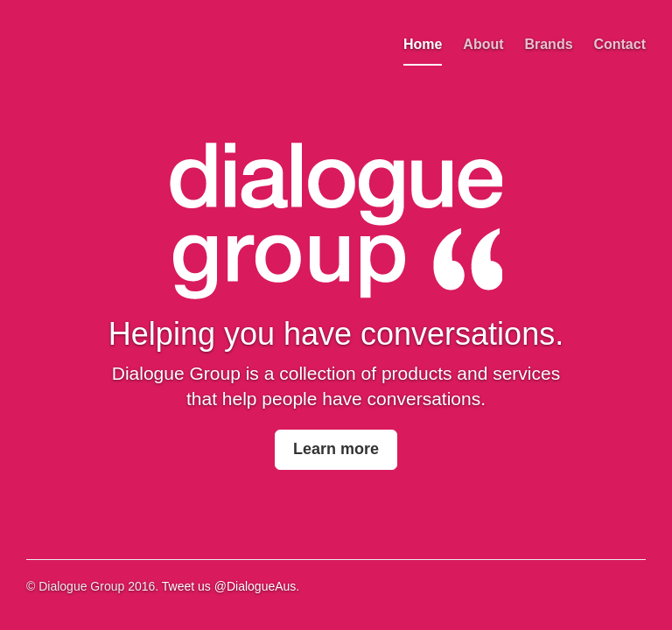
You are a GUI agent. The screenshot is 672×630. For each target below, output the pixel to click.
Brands (548, 44)
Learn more (336, 449)
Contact (619, 44)
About (483, 44)
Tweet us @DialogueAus (229, 586)
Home (423, 44)
